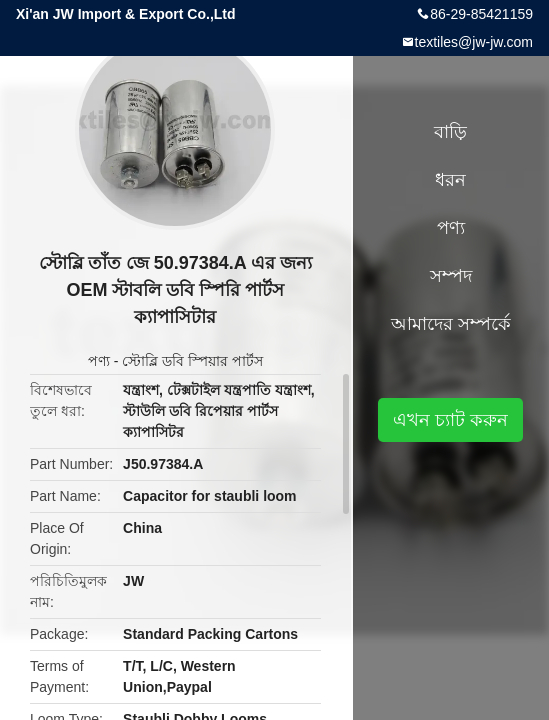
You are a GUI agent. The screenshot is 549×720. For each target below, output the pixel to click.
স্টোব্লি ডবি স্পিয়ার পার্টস (192, 361)
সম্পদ (451, 276)
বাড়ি (450, 132)
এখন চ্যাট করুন (450, 420)
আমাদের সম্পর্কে (451, 324)
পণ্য (99, 361)
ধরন (450, 180)
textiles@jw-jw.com (474, 42)
